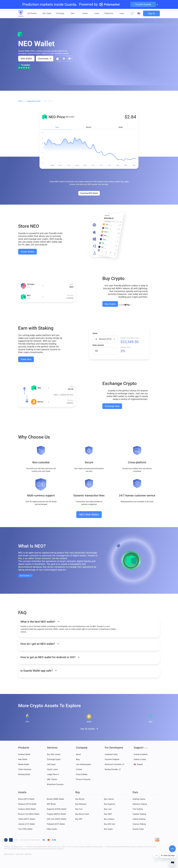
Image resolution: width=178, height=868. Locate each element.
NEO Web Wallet (89, 515)
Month (89, 127)
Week (121, 127)
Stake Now (26, 359)
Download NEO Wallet (89, 193)
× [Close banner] (157, 4)
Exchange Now (112, 406)
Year (57, 127)
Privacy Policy (20, 854)
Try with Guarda (143, 4)
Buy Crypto (110, 304)
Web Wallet (26, 59)
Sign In (151, 13)
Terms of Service (9, 854)
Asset (95, 333)
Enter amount (98, 345)
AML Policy (28, 854)
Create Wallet (27, 252)
